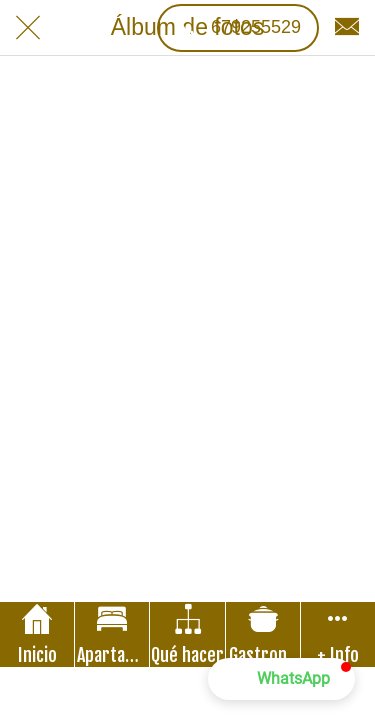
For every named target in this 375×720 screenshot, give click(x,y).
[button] (281, 679)
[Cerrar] (28, 28)
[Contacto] (347, 28)
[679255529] (238, 28)
